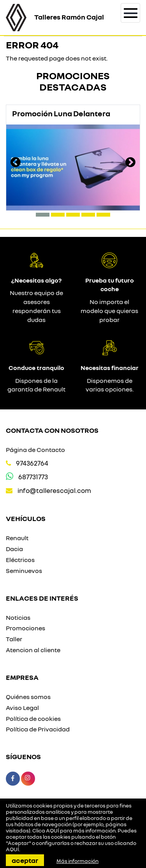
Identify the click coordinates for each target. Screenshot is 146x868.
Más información (77, 861)
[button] (43, 215)
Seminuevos (24, 571)
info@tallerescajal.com (54, 490)
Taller (14, 639)
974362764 (32, 463)
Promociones (26, 628)
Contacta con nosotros (52, 430)
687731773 (33, 477)
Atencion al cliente (33, 650)
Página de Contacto (35, 450)
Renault (17, 538)
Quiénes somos (28, 697)
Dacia (14, 549)
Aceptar (25, 860)
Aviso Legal (22, 708)
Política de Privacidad (38, 729)
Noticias (18, 617)
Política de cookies (33, 719)
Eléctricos (20, 560)
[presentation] (16, 163)
